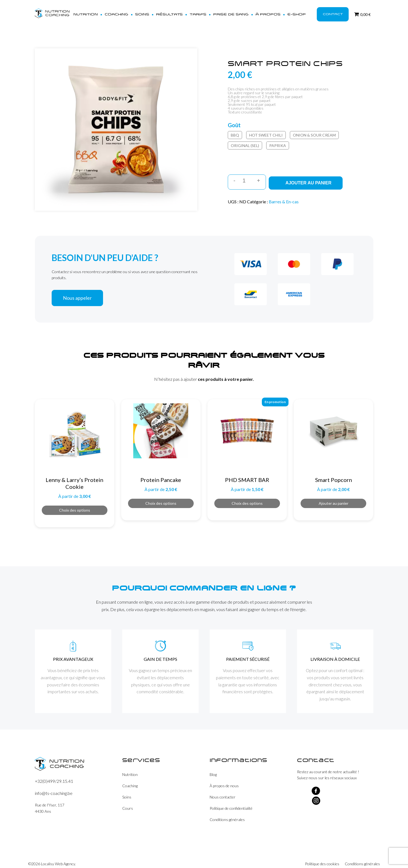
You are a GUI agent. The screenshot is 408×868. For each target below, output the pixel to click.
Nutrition (101, 12)
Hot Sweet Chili (266, 130)
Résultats (178, 12)
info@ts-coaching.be (54, 786)
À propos (269, 12)
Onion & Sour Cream (314, 130)
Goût (234, 120)
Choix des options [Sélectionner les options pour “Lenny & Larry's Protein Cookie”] (75, 503)
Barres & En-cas (284, 194)
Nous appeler (77, 291)
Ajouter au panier (310, 176)
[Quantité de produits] (246, 175)
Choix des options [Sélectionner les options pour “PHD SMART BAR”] (247, 496)
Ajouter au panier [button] (334, 496)
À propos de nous (224, 779)
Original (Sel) (245, 140)
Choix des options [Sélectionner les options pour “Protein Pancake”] (161, 496)
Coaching (129, 12)
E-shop (295, 12)
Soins (153, 12)
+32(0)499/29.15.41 (54, 774)
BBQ (235, 130)
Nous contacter (223, 790)
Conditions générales (227, 812)
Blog (213, 767)
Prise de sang (235, 12)
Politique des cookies (322, 857)
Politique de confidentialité (231, 801)
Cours (128, 801)
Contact (332, 12)
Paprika (278, 140)
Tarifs (204, 12)
